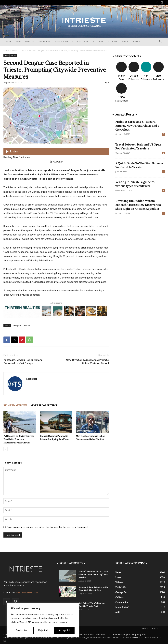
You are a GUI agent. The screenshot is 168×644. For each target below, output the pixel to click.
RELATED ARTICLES (15, 405)
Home (8, 42)
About (145, 629)
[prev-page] (6, 449)
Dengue (17, 326)
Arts (101, 42)
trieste (27, 326)
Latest (23, 51)
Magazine (112, 42)
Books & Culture (86, 42)
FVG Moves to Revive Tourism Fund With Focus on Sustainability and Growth (19, 439)
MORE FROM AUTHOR (44, 405)
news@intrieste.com (27, 592)
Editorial (32, 379)
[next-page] (11, 449)
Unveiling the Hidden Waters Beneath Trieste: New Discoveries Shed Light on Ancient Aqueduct (138, 205)
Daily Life (30, 42)
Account (137, 42)
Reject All (43, 630)
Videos (125, 42)
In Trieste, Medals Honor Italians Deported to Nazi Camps (23, 362)
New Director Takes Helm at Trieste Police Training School (87, 362)
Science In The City (64, 42)
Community (45, 42)
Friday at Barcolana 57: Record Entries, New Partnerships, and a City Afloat (137, 126)
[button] (161, 42)
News (18, 42)
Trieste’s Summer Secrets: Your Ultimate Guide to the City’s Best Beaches (93, 574)
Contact (155, 629)
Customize (22, 630)
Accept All (64, 630)
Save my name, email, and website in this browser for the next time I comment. (48, 527)
